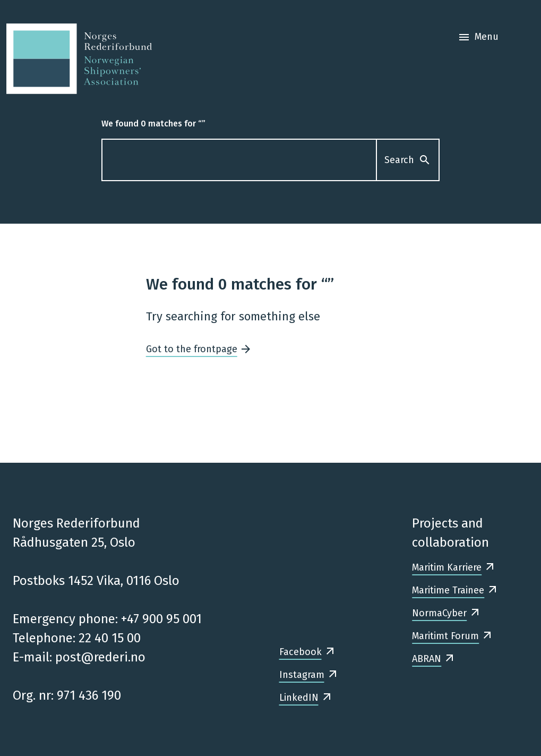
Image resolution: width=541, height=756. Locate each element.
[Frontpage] (79, 59)
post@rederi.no (100, 657)
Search (399, 160)
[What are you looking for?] (239, 160)
